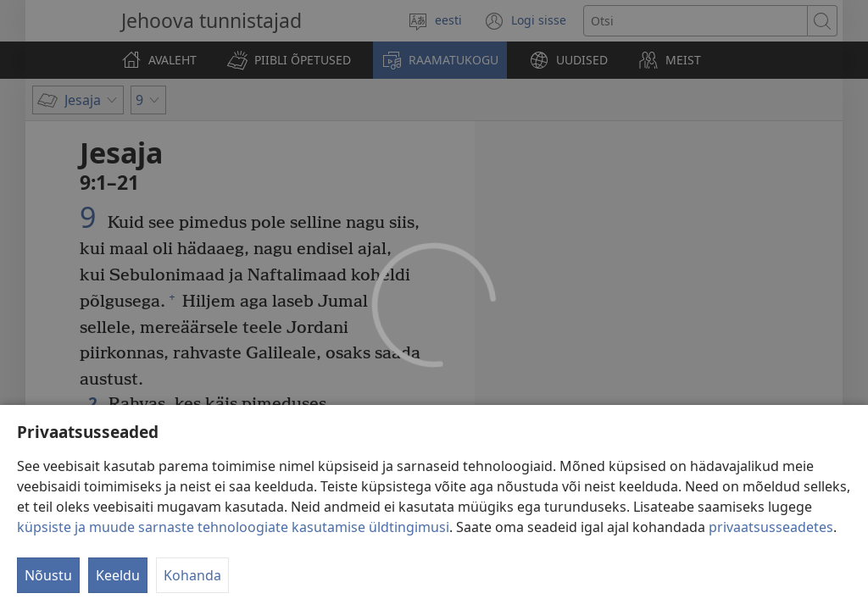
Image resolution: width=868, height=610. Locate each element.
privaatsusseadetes (771, 551)
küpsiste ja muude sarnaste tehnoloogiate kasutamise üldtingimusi (233, 551)
